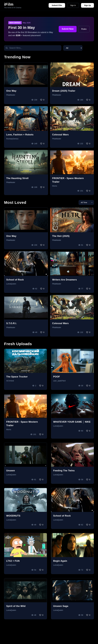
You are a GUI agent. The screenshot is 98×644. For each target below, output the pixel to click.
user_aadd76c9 (59, 381)
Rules (84, 29)
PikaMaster (11, 95)
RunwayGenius (12, 139)
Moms (55, 186)
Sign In (73, 5)
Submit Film (57, 5)
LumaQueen (11, 284)
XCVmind (10, 381)
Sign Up (87, 5)
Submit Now (68, 29)
